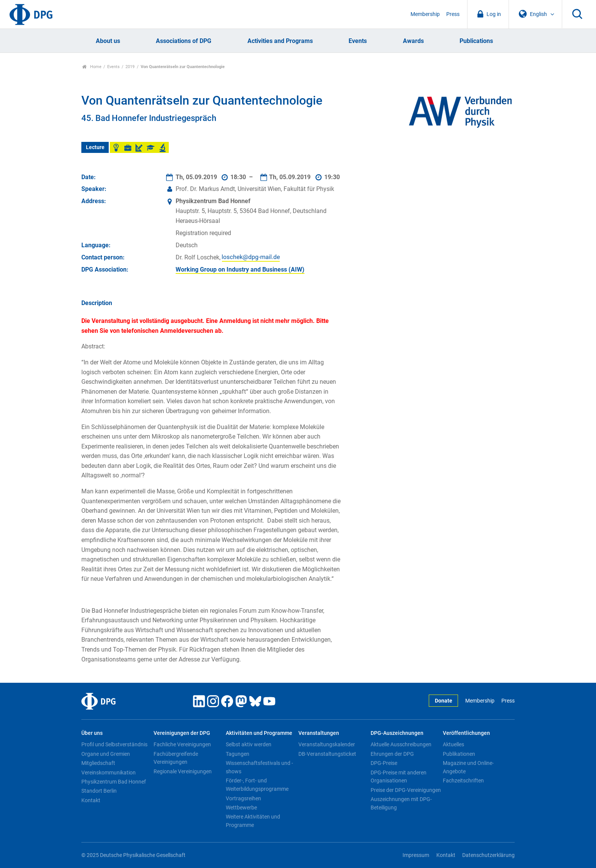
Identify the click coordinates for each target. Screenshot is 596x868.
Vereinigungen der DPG (182, 733)
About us (108, 41)
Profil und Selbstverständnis (114, 744)
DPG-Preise (384, 763)
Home (92, 67)
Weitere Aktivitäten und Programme (253, 821)
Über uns (92, 733)
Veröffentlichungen (466, 733)
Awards (413, 41)
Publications (476, 41)
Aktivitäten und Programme (259, 733)
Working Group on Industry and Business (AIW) (240, 269)
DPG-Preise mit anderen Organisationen (399, 777)
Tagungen (238, 754)
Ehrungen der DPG (392, 754)
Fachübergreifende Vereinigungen (176, 758)
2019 (130, 67)
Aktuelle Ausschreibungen (401, 744)
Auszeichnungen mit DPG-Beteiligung (401, 803)
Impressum (416, 855)
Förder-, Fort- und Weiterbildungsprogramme (257, 785)
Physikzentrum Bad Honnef (114, 782)
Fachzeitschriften (463, 781)
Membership (425, 14)
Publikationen (459, 754)
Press (453, 14)
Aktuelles (453, 744)
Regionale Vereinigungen (183, 771)
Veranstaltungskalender (327, 744)
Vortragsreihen (243, 798)
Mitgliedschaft (98, 763)
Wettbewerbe (241, 808)
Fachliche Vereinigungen (182, 744)
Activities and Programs (280, 41)
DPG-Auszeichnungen (397, 733)
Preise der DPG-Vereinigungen (406, 790)
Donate (444, 701)
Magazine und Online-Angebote (468, 767)
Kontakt (91, 800)
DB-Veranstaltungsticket (327, 754)
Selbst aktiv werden (249, 744)
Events (358, 41)
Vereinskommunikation (109, 773)
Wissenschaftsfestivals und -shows (259, 767)
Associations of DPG (184, 41)
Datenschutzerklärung (488, 855)
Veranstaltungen (319, 733)
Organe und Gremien (106, 754)
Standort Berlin (99, 791)
